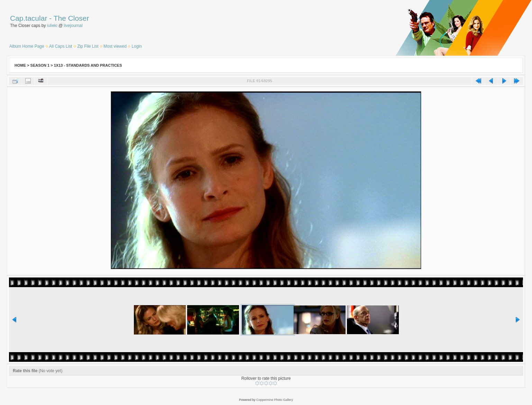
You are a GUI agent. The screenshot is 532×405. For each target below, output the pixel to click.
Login (137, 46)
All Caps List (61, 46)
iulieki (52, 26)
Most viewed (115, 46)
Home (20, 65)
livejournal (73, 26)
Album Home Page (27, 46)
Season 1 (40, 65)
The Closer (71, 18)
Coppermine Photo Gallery (275, 400)
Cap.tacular (29, 18)
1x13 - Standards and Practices (88, 65)
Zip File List (88, 46)
